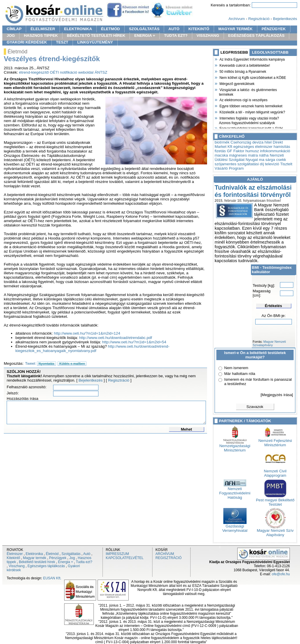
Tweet (30, 363)
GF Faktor (236, 151)
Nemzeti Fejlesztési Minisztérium (275, 441)
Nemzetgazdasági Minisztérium (235, 446)
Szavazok (255, 407)
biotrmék (222, 142)
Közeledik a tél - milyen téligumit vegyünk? (252, 112)
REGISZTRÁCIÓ (168, 558)
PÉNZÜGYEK (274, 29)
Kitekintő (13, 558)
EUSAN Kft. (52, 578)
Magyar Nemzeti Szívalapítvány (269, 343)
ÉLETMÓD (111, 29)
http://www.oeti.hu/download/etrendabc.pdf (115, 338)
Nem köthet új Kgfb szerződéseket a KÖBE (253, 77)
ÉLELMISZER (43, 29)
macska (221, 155)
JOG (11, 36)
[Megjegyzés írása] (277, 395)
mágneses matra (244, 155)
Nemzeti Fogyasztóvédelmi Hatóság (235, 491)
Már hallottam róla (240, 374)
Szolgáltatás (71, 554)
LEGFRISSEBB (234, 52)
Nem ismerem (236, 368)
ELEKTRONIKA (78, 29)
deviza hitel (262, 142)
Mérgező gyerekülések (237, 83)
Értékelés (273, 306)
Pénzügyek (58, 558)
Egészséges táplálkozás (46, 566)
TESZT (62, 42)
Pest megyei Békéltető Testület (275, 500)
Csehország (241, 142)
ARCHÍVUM (165, 554)
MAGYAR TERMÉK (236, 29)
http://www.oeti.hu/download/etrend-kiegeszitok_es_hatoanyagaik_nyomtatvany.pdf (92, 349)
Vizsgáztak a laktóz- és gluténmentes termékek (248, 91)
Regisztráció (259, 19)
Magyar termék (35, 558)
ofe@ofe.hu (281, 574)
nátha (264, 155)
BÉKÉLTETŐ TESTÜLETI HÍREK (96, 36)
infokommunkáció (275, 151)
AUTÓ (174, 29)
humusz (252, 151)
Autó (87, 554)
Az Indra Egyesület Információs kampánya (252, 59)
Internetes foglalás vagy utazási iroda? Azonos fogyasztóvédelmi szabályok (249, 120)
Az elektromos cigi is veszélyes (243, 99)
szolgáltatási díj (251, 164)
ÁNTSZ (101, 72)
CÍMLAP (14, 29)
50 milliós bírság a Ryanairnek (242, 71)
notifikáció (68, 72)
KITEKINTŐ (199, 29)
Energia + (66, 562)
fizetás (220, 151)
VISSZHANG (208, 36)
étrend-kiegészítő (34, 72)
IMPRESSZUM (117, 554)
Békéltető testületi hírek (37, 562)
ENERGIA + (145, 36)
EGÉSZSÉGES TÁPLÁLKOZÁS (256, 36)
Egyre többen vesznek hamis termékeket (251, 106)
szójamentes (226, 164)
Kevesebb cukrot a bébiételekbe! (245, 65)
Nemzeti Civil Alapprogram (275, 471)
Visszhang (17, 566)
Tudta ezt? (84, 562)
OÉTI (54, 72)
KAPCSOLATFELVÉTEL (125, 558)
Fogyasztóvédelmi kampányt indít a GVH (251, 128)
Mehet (187, 429)
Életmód (52, 554)
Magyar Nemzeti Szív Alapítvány (275, 531)
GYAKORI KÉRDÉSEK (27, 42)
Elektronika (34, 554)
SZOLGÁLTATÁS (144, 29)
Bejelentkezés (285, 19)
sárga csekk (276, 160)
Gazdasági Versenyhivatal (235, 527)
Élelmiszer (15, 554)
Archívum (237, 19)
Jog (72, 558)
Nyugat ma (255, 160)
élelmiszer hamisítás (273, 147)
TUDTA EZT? (176, 36)
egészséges (244, 147)
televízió (272, 164)
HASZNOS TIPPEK (41, 36)
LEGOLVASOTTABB (270, 52)
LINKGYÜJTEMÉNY (95, 42)
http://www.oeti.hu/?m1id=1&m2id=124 (87, 333)
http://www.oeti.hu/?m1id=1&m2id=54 (134, 342)
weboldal (86, 72)
